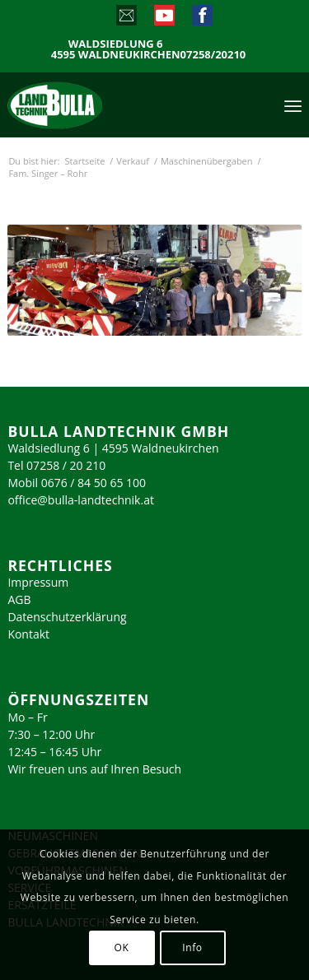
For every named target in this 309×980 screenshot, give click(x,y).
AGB (19, 599)
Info (192, 947)
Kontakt (28, 634)
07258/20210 (213, 55)
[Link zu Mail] (126, 19)
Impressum (38, 582)
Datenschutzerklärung (67, 617)
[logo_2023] (90, 105)
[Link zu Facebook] (201, 19)
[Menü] (293, 105)
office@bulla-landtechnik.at (81, 500)
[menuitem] (293, 105)
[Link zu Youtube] (164, 19)
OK (122, 947)
